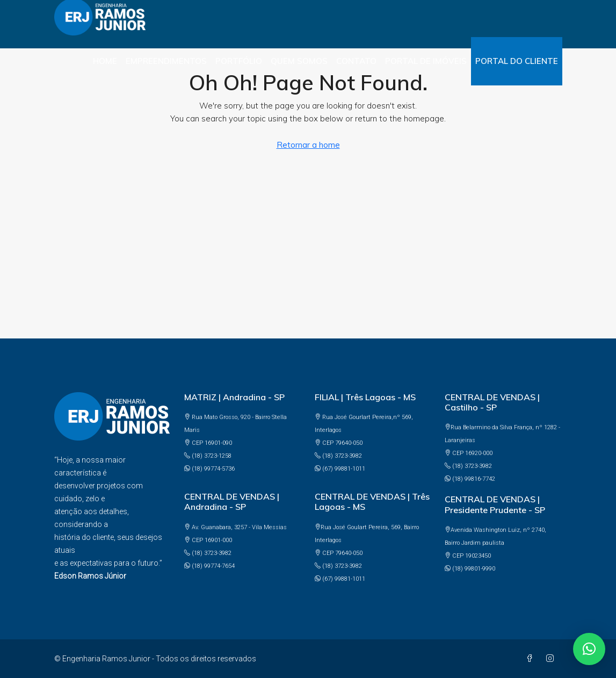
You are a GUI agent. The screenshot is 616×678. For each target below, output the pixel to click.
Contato (356, 61)
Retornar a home (308, 145)
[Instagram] (552, 659)
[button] (589, 649)
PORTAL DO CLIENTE (517, 61)
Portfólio (239, 61)
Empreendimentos (166, 61)
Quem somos (299, 61)
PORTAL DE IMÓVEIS (426, 61)
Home (105, 61)
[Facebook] (532, 659)
